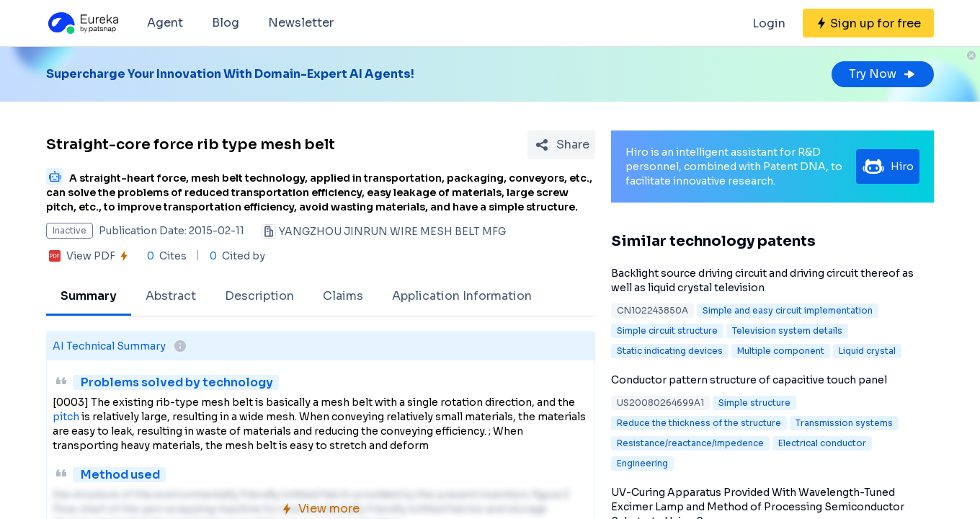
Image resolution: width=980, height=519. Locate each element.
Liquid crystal (867, 351)
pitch (66, 417)
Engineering (642, 463)
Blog (226, 23)
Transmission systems (844, 423)
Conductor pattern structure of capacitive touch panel (749, 380)
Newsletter (301, 23)
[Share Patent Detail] (561, 145)
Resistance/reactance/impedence (690, 443)
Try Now (883, 74)
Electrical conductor (822, 443)
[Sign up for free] (868, 23)
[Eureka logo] (82, 23)
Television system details (787, 331)
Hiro (888, 167)
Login (769, 23)
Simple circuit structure (667, 331)
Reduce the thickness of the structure (699, 423)
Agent (165, 23)
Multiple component (781, 351)
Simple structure (754, 403)
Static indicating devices (670, 351)
